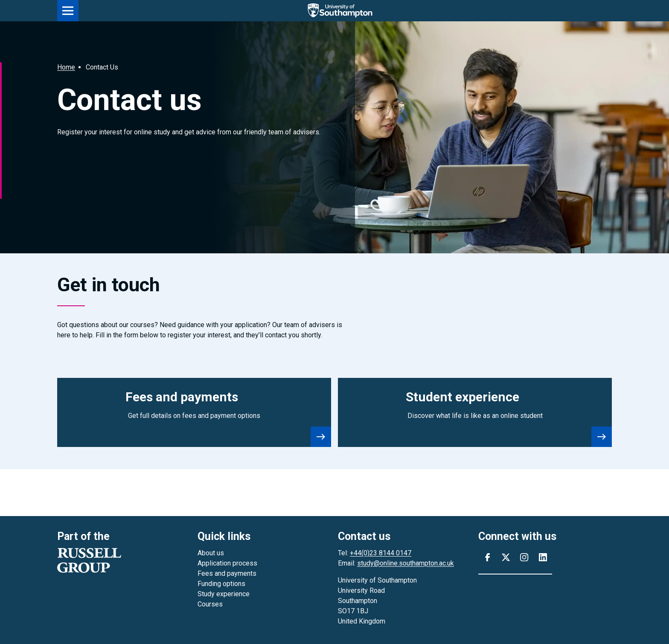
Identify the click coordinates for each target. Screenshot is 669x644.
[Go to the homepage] (345, 11)
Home (66, 67)
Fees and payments (227, 573)
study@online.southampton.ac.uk (406, 563)
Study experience (224, 594)
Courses (210, 604)
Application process (227, 563)
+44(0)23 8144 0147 (381, 553)
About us (211, 553)
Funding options (221, 584)
